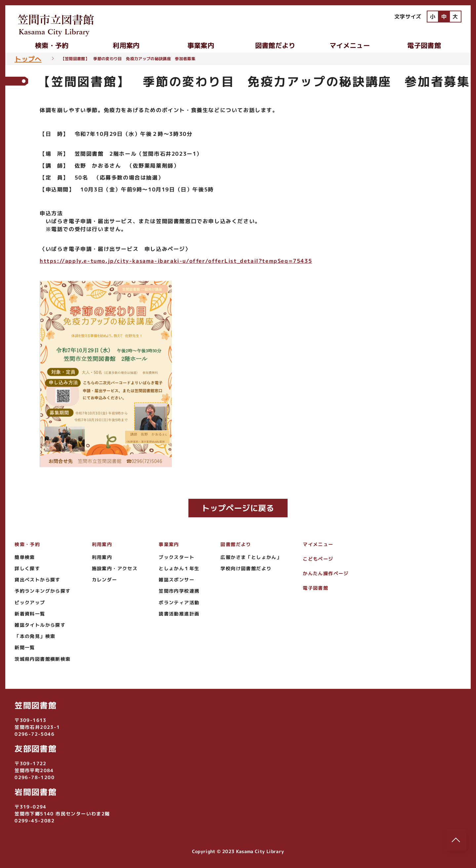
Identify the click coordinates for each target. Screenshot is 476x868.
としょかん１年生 (179, 568)
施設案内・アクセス (115, 568)
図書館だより (275, 45)
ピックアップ (30, 602)
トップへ (28, 59)
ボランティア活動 (179, 602)
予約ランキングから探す (42, 591)
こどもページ (318, 559)
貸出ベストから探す (38, 580)
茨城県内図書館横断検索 (42, 659)
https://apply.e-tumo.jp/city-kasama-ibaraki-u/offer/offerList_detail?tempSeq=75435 (176, 261)
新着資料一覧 (30, 614)
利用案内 (126, 45)
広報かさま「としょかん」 (251, 557)
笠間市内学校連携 (179, 591)
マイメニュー (350, 45)
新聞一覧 (25, 647)
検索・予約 (52, 45)
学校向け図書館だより (246, 568)
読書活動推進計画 (179, 614)
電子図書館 (424, 45)
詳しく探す (27, 568)
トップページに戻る (238, 508)
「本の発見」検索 (35, 636)
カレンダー (105, 580)
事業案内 (201, 45)
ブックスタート (177, 557)
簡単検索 (25, 557)
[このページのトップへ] (456, 840)
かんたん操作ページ (326, 573)
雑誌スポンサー (177, 580)
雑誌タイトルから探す (40, 625)
